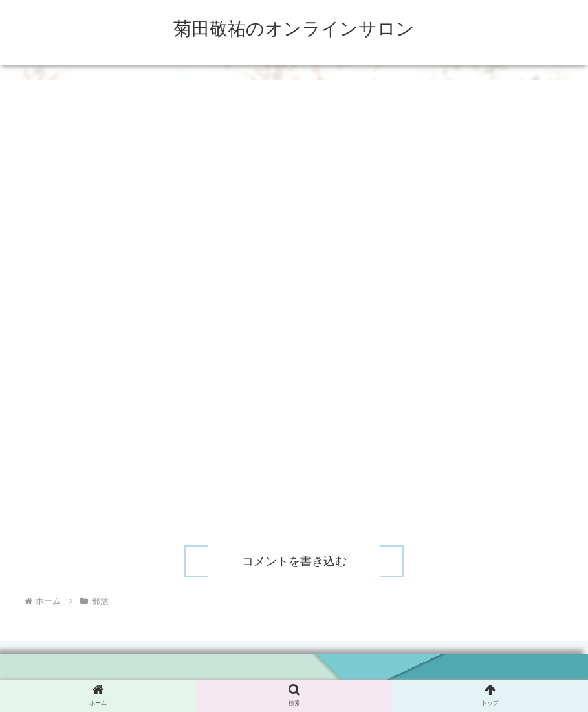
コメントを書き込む (294, 561)
